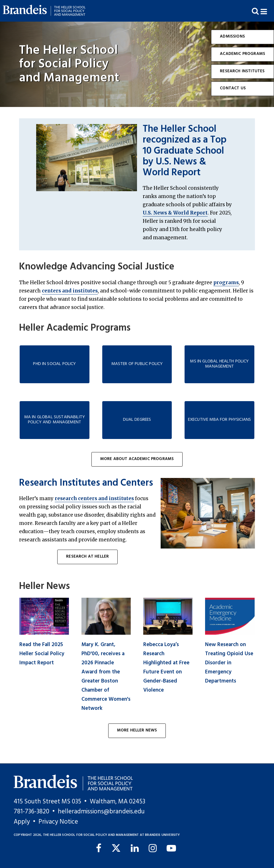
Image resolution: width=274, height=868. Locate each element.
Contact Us (233, 89)
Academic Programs (243, 54)
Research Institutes (242, 71)
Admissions (232, 37)
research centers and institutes (94, 498)
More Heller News (137, 730)
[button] (267, 11)
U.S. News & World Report (175, 213)
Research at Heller (87, 557)
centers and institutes (70, 291)
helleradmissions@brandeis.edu (101, 812)
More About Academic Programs (137, 459)
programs (226, 283)
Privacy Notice (58, 822)
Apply (22, 822)
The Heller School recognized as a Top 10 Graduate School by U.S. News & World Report (185, 151)
